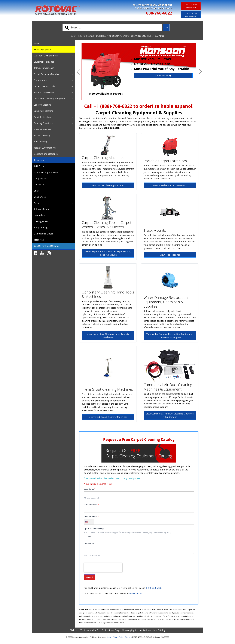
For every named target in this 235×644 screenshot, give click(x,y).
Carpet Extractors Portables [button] (47, 74)
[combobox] (89, 522)
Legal (109, 637)
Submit (89, 577)
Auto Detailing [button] (40, 142)
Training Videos (41, 221)
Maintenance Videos (43, 234)
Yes (90, 536)
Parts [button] (36, 203)
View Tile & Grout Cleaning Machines (108, 417)
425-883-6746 (135, 593)
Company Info (40, 178)
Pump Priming (41, 228)
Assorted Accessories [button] (44, 92)
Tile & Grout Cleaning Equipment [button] (50, 99)
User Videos (39, 215)
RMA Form (39, 166)
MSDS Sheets (40, 197)
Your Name (90, 489)
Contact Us (39, 185)
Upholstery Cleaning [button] (43, 111)
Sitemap (128, 637)
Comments (89, 543)
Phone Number (91, 517)
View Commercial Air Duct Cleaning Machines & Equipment (170, 415)
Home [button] (37, 43)
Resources (39, 160)
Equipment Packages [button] (44, 62)
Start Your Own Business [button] (46, 56)
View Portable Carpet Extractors (170, 185)
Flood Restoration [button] (42, 117)
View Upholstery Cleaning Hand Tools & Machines (108, 336)
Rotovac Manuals (42, 209)
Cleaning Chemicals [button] (43, 123)
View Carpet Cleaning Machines (108, 185)
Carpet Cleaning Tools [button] (44, 86)
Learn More (163, 75)
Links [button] (36, 191)
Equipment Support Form (46, 172)
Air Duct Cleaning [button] (42, 135)
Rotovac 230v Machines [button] (45, 148)
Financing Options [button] (42, 49)
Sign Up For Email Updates (46, 246)
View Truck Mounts (170, 255)
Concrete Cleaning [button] (42, 105)
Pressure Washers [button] (42, 129)
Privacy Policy (118, 637)
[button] (78, 72)
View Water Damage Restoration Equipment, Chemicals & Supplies (170, 336)
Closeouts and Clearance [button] (46, 154)
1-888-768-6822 (154, 588)
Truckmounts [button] (40, 80)
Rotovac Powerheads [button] (44, 68)
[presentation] (103, 568)
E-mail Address (91, 505)
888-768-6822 (159, 13)
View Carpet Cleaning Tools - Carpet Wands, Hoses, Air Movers (108, 253)
